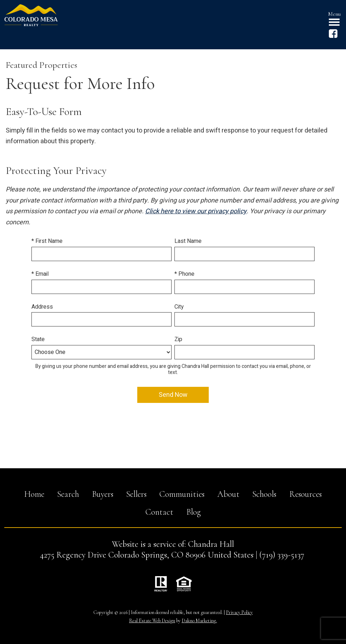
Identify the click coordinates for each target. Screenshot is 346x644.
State (38, 339)
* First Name (47, 241)
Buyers (103, 494)
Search (68, 494)
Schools (264, 494)
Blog (194, 512)
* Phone (184, 274)
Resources (305, 494)
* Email (40, 274)
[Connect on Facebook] (333, 36)
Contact (159, 512)
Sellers (136, 494)
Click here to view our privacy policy (196, 211)
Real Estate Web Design (152, 621)
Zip (178, 339)
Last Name (188, 241)
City (179, 307)
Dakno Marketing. (199, 621)
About (228, 494)
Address (42, 307)
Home (34, 494)
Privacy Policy (239, 612)
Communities (182, 494)
